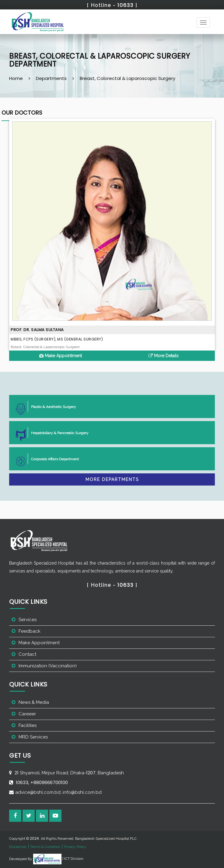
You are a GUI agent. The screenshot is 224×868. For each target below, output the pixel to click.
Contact (27, 654)
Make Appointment (61, 356)
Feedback (30, 631)
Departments (51, 78)
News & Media (34, 702)
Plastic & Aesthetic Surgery (51, 406)
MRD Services (33, 737)
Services (28, 620)
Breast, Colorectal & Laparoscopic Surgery (128, 78)
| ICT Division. (59, 859)
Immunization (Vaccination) (48, 666)
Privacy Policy (75, 847)
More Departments (112, 479)
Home (16, 78)
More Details (164, 356)
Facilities (28, 725)
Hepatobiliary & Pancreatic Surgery (57, 432)
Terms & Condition (45, 847)
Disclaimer (18, 847)
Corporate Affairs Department (52, 459)
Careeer (27, 714)
